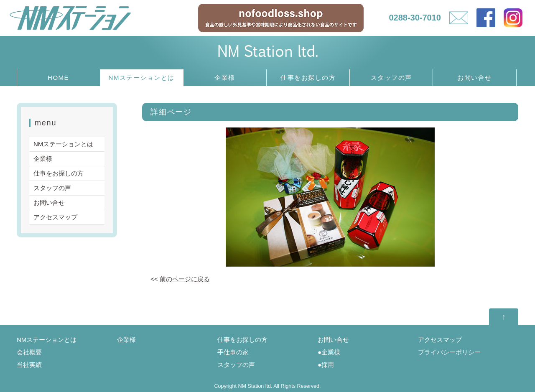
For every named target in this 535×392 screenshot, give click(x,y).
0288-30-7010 (415, 18)
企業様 (225, 78)
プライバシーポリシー (449, 352)
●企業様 (329, 352)
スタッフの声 (391, 78)
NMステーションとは (142, 78)
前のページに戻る (185, 279)
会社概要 (29, 352)
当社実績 (29, 365)
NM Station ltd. (268, 51)
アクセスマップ (55, 217)
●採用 (326, 365)
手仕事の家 (233, 352)
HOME (58, 78)
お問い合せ (475, 78)
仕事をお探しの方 (308, 78)
